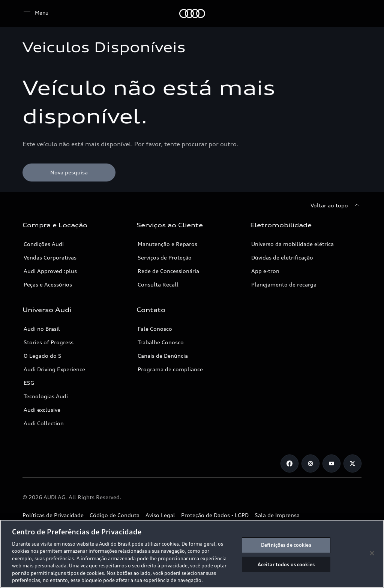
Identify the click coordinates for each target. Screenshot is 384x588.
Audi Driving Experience (54, 369)
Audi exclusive (42, 410)
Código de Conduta (115, 515)
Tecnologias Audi (46, 396)
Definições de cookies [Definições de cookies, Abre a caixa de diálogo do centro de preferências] (286, 545)
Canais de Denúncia (163, 356)
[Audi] (192, 13)
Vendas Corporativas (50, 257)
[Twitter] (352, 463)
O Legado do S (43, 356)
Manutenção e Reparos (167, 244)
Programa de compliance (170, 369)
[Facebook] (289, 463)
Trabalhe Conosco (161, 342)
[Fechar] (372, 553)
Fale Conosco (155, 329)
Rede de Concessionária (168, 271)
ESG (29, 383)
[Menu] (35, 13)
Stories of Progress (49, 342)
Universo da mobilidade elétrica (292, 244)
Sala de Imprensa (277, 515)
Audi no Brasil (42, 329)
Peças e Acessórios (48, 284)
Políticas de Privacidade (53, 515)
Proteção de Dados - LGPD (215, 515)
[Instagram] (310, 463)
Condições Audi (44, 244)
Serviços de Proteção (165, 257)
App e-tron (265, 271)
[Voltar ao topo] (336, 205)
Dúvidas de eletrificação (282, 257)
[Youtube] (331, 463)
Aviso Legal (160, 515)
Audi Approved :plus (50, 271)
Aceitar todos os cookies (286, 564)
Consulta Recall (158, 284)
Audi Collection (44, 423)
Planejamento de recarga (284, 284)
